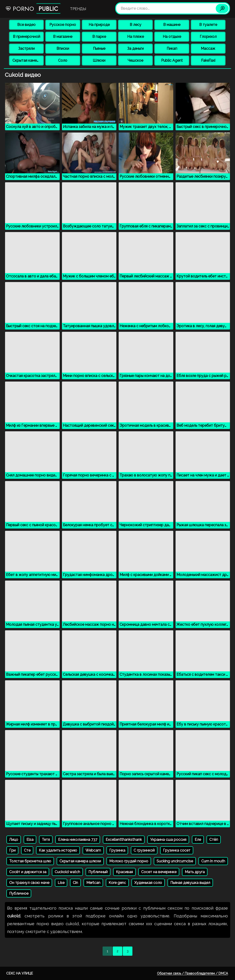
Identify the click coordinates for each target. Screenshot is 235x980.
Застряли (26, 48)
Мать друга (195, 872)
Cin (75, 883)
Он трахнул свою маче (29, 883)
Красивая (124, 872)
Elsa (30, 840)
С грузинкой (144, 850)
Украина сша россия (168, 840)
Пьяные (99, 48)
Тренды (78, 9)
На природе (99, 25)
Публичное (19, 893)
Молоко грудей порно (129, 861)
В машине (172, 25)
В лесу (136, 25)
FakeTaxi (208, 60)
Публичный (98, 872)
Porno (33, 8)
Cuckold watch (67, 872)
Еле (198, 840)
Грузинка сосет (177, 850)
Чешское (135, 60)
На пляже (136, 37)
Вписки (63, 48)
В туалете (208, 25)
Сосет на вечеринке (159, 872)
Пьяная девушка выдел (190, 883)
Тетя (46, 840)
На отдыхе (172, 37)
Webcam (93, 850)
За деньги (135, 48)
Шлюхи (99, 60)
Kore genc (117, 883)
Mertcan (93, 883)
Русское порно (63, 25)
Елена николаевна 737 (78, 840)
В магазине (63, 37)
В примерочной (27, 37)
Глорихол (208, 37)
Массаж (208, 48)
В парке (99, 37)
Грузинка (117, 850)
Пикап (172, 48)
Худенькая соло (148, 883)
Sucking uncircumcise (175, 861)
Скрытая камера (27, 60)
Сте (27, 850)
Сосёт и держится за (28, 872)
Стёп (214, 840)
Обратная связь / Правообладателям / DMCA (192, 973)
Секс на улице (20, 973)
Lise (61, 883)
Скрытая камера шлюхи (80, 861)
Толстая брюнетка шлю (30, 861)
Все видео (26, 25)
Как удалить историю (58, 850)
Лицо (14, 840)
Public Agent (172, 60)
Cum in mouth (213, 861)
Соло (63, 60)
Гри (12, 850)
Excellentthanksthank (124, 840)
